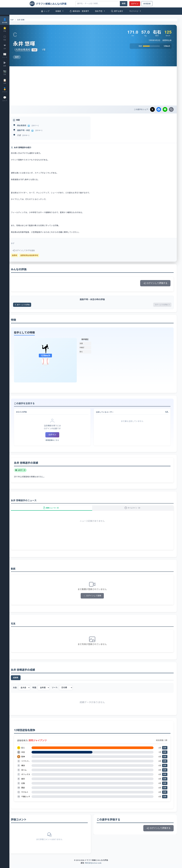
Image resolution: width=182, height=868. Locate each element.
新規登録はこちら (58, 441)
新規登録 (147, 4)
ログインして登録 (96, 599)
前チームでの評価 (31, 305)
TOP (17, 20)
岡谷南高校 (29, 125)
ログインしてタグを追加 (31, 250)
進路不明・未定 (30, 130)
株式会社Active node (93, 866)
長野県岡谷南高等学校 (36, 255)
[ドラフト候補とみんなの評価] (52, 4)
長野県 (22, 255)
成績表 (23, 681)
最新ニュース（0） (57, 510)
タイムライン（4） (135, 510)
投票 (165, 751)
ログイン (135, 4)
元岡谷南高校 (30, 50)
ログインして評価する (155, 283)
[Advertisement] (96, 86)
